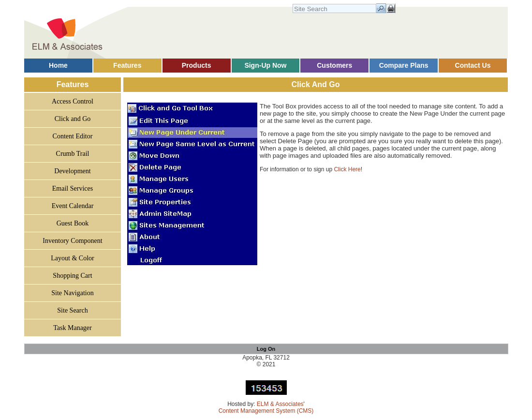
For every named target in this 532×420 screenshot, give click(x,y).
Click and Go (73, 119)
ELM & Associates (280, 404)
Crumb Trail (73, 154)
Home (58, 65)
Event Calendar (73, 206)
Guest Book (73, 223)
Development (72, 171)
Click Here (347, 169)
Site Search (72, 310)
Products (197, 65)
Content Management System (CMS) (266, 411)
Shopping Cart (72, 276)
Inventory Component (72, 241)
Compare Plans (404, 65)
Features (127, 65)
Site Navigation (73, 293)
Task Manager (73, 328)
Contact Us (473, 65)
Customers (334, 65)
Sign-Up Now (265, 65)
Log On (266, 349)
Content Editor (73, 136)
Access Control (73, 101)
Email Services (73, 188)
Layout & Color (72, 258)
